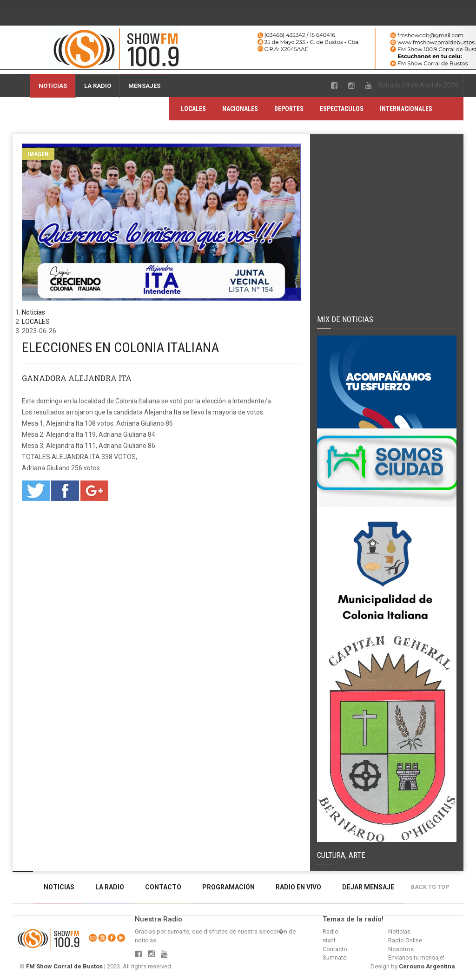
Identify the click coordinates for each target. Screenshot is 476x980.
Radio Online (405, 940)
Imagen (38, 154)
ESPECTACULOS (342, 109)
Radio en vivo (298, 887)
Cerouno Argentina (427, 966)
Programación (228, 887)
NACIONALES (240, 109)
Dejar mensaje (368, 887)
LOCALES (193, 109)
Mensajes (144, 86)
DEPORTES (289, 109)
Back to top (432, 887)
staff (329, 940)
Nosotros (401, 949)
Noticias (53, 86)
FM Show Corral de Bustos (64, 966)
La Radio (98, 86)
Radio (331, 931)
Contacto (163, 887)
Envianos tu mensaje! (416, 957)
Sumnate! (335, 957)
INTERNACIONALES (406, 109)
